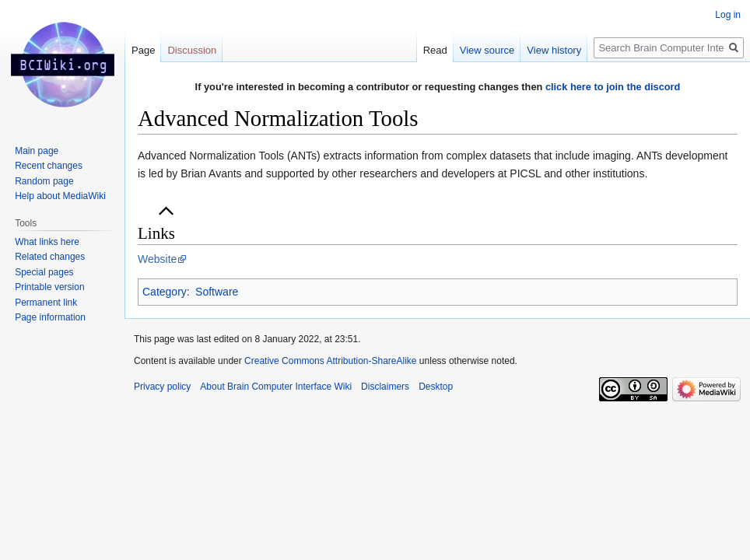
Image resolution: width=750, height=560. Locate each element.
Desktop (436, 387)
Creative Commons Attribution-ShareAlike (330, 361)
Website (157, 259)
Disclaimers (385, 387)
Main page (37, 151)
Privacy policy (162, 387)
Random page (44, 181)
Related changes (50, 257)
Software (217, 292)
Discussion (192, 50)
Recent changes (49, 166)
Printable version (49, 287)
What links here (47, 242)
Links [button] (156, 233)
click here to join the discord (613, 87)
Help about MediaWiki (60, 196)
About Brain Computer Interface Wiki (276, 387)
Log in (728, 15)
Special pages (44, 272)
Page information (50, 317)
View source (487, 50)
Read (435, 50)
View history (554, 50)
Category (165, 292)
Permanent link (46, 303)
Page (143, 50)
